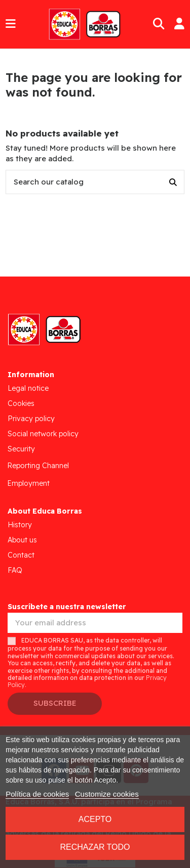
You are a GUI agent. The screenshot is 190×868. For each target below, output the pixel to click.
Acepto (95, 819)
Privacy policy (31, 419)
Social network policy (43, 434)
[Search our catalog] (173, 182)
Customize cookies (107, 794)
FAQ (15, 570)
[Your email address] (95, 623)
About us (22, 540)
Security (21, 449)
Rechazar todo (95, 847)
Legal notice (28, 388)
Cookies (21, 403)
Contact (21, 555)
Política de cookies (37, 794)
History (20, 525)
